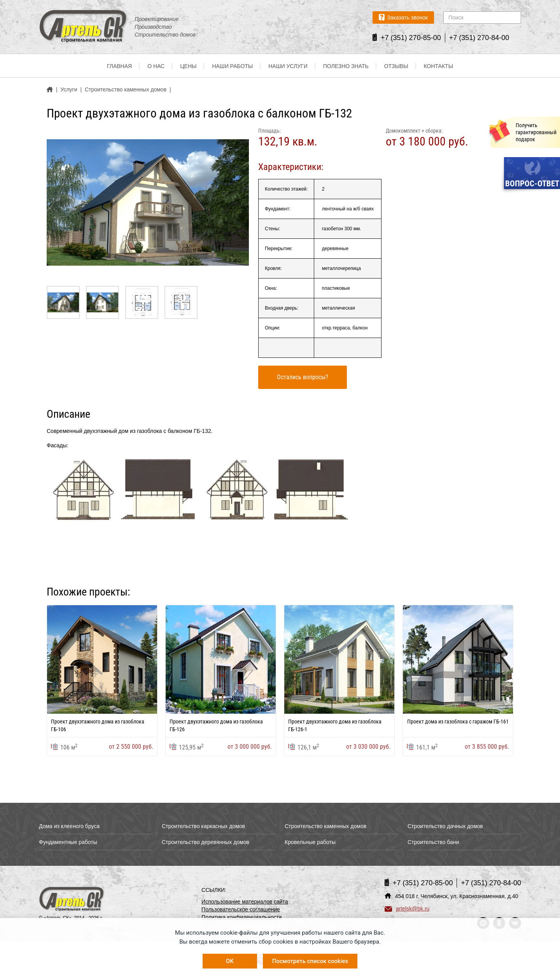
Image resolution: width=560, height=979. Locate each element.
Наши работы (232, 66)
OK (230, 961)
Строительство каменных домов (325, 826)
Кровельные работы (310, 842)
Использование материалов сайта (245, 902)
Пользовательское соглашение (241, 909)
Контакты (439, 66)
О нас (156, 66)
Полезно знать (346, 66)
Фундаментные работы (68, 842)
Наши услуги (288, 66)
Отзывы (396, 66)
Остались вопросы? (303, 377)
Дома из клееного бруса (69, 826)
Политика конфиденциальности (242, 917)
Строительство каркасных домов (203, 826)
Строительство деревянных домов (206, 842)
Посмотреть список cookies (310, 961)
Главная (119, 66)
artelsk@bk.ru (407, 909)
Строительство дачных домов (445, 826)
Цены (188, 66)
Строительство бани (433, 842)
